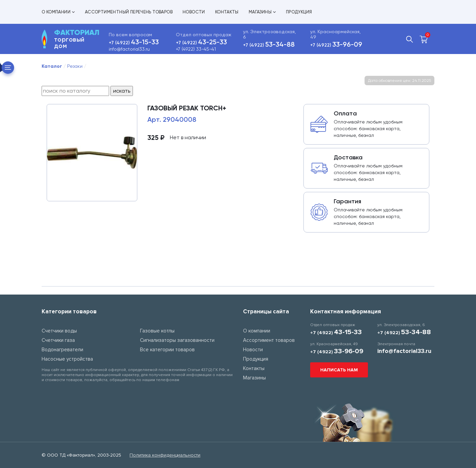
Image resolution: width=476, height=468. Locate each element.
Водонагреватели (62, 350)
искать (122, 91)
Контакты (227, 12)
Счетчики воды (59, 331)
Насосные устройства (67, 359)
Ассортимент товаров (269, 340)
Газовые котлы (157, 331)
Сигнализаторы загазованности (177, 340)
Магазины (262, 12)
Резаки (75, 66)
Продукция (299, 12)
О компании (58, 12)
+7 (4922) (134, 43)
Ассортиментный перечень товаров (129, 12)
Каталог (52, 66)
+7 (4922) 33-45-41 (196, 49)
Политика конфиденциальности (165, 455)
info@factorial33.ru (129, 49)
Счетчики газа (58, 340)
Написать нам (339, 370)
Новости (194, 12)
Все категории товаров (167, 350)
